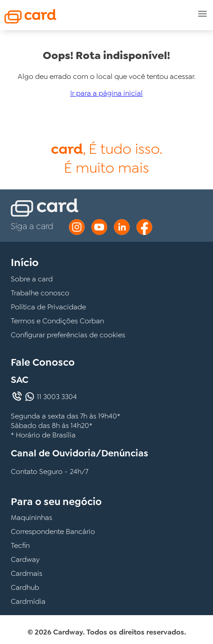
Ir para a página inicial (106, 93)
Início (25, 262)
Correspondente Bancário (53, 531)
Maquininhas (32, 517)
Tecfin (20, 545)
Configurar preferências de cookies (68, 335)
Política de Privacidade (48, 307)
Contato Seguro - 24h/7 (50, 471)
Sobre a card (32, 279)
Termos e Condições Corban (57, 321)
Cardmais (27, 573)
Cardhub (25, 587)
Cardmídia (28, 601)
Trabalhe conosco (40, 293)
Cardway (25, 559)
